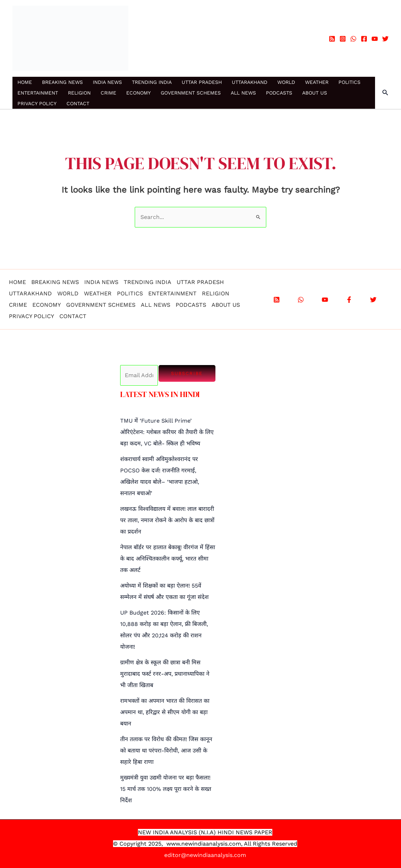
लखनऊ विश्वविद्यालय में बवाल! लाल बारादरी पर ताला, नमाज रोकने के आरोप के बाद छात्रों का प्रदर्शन (167, 520)
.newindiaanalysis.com (210, 844)
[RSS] (332, 39)
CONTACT (78, 103)
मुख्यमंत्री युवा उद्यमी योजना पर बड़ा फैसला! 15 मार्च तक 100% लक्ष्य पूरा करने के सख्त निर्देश (166, 789)
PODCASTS (279, 93)
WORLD (286, 82)
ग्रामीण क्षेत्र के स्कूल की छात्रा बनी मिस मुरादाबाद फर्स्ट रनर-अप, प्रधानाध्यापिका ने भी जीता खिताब (165, 674)
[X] (373, 300)
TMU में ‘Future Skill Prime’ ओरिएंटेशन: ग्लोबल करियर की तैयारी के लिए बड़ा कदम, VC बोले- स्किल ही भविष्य (167, 432)
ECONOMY (138, 93)
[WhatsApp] (353, 39)
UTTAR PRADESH (202, 82)
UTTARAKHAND (250, 82)
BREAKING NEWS (62, 82)
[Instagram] (343, 39)
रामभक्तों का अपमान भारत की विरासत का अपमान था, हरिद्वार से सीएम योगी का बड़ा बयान (165, 712)
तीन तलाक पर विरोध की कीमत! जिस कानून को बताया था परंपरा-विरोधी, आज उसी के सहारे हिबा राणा (166, 751)
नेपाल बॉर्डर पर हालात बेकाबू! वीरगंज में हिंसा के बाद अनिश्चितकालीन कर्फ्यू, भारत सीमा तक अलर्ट (168, 559)
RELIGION (79, 93)
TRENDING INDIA (152, 82)
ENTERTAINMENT (38, 93)
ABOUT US (315, 93)
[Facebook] (364, 39)
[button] (385, 93)
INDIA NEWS (107, 82)
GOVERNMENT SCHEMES (191, 93)
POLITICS (349, 82)
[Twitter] (385, 39)
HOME (25, 82)
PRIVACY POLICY (37, 103)
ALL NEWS (243, 93)
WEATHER (317, 82)
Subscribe (187, 373)
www (173, 844)
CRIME (108, 93)
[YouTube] (375, 39)
